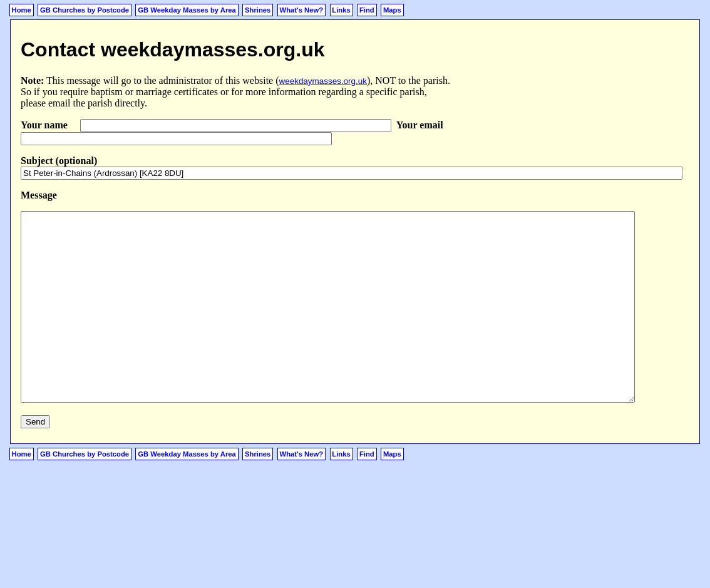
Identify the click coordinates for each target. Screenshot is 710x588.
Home (22, 10)
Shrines (258, 10)
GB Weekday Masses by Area (187, 10)
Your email (420, 125)
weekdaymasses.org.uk (323, 81)
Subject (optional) (59, 161)
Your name (45, 125)
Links (341, 10)
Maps (392, 10)
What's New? (302, 10)
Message (39, 195)
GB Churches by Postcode (85, 10)
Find (367, 10)
